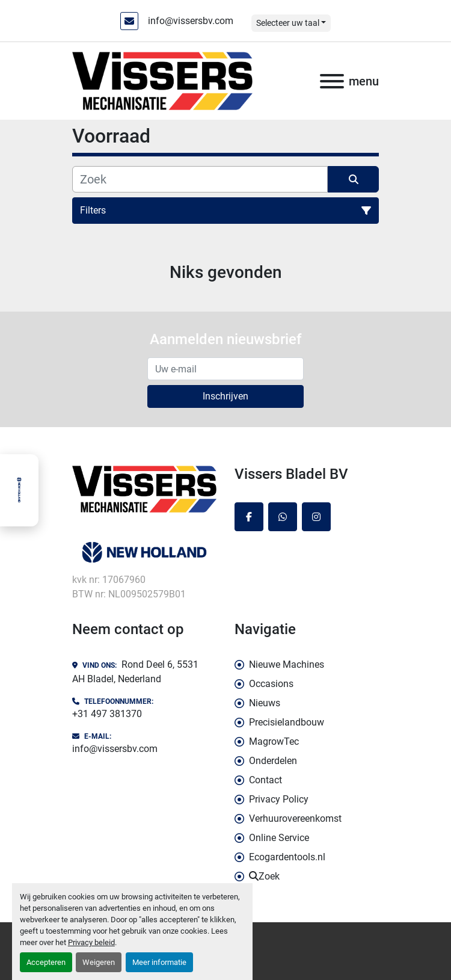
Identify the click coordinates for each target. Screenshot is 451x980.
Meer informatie (159, 962)
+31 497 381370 (107, 714)
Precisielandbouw (287, 722)
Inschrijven (226, 396)
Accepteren (46, 962)
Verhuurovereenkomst (295, 818)
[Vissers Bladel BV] (144, 489)
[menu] (332, 81)
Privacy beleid (91, 942)
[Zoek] (200, 179)
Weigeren (99, 962)
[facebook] (249, 517)
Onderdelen (273, 761)
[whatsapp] (283, 517)
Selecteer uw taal (288, 23)
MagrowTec (274, 741)
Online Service (279, 838)
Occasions (271, 684)
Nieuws (265, 703)
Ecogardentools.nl (287, 857)
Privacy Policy (279, 799)
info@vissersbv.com (191, 21)
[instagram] (316, 517)
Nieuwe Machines (287, 664)
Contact (265, 780)
